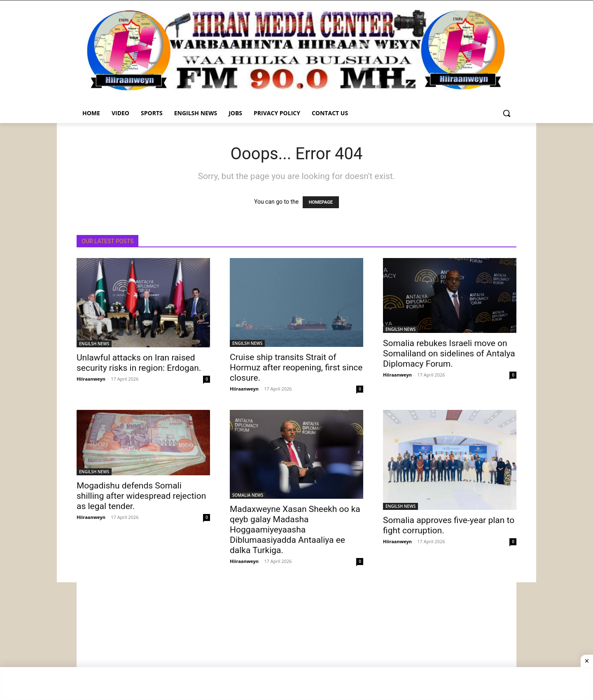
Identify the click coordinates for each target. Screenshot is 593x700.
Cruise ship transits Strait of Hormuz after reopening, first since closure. (296, 367)
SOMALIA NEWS (248, 495)
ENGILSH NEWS (94, 344)
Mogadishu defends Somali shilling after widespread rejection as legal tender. (141, 496)
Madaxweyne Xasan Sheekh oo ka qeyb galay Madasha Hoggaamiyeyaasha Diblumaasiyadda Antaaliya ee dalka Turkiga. (295, 530)
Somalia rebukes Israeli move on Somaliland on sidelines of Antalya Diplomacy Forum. (449, 353)
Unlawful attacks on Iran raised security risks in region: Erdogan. (139, 363)
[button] (507, 113)
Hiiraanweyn (91, 379)
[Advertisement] (296, 640)
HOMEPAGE (321, 202)
